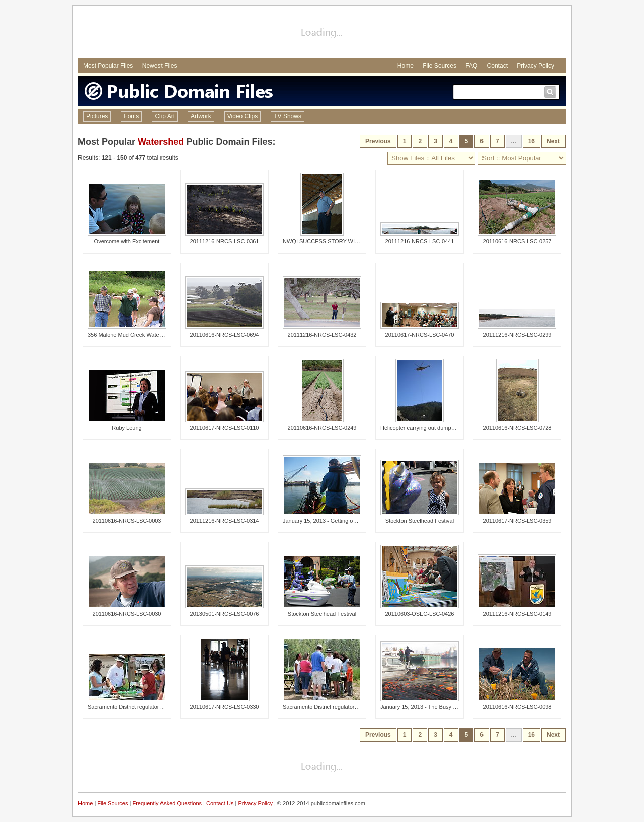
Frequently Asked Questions (167, 803)
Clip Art (165, 116)
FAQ (471, 66)
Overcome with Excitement (127, 241)
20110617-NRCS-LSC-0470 (420, 335)
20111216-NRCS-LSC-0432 (322, 335)
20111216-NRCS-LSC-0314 (225, 521)
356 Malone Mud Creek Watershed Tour (136, 335)
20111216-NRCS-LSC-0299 (517, 335)
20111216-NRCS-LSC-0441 (420, 241)
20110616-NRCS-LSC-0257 (517, 241)
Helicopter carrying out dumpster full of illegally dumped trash (455, 428)
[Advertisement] (322, 33)
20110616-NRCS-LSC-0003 (127, 521)
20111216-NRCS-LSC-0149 (517, 614)
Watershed (161, 142)
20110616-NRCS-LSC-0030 (127, 614)
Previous (378, 141)
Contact (497, 66)
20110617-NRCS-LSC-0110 (225, 428)
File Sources (439, 66)
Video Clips (243, 116)
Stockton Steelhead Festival (420, 521)
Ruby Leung (127, 428)
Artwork (201, 116)
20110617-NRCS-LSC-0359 (517, 521)
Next (553, 141)
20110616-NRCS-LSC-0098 (517, 707)
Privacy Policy (536, 66)
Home (406, 66)
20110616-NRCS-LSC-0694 (225, 335)
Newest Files (160, 66)
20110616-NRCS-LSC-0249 (322, 428)
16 (532, 141)
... (514, 141)
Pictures (97, 116)
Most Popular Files (108, 66)
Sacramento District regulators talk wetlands (142, 707)
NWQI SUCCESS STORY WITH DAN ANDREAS (343, 241)
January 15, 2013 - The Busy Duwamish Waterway (442, 707)
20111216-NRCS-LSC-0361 (225, 241)
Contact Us (220, 803)
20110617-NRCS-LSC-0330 (225, 707)
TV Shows (288, 116)
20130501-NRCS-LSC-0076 (225, 614)
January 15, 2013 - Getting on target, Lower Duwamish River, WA (363, 521)
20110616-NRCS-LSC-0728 (517, 428)
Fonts (131, 116)
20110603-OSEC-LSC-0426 (420, 614)
